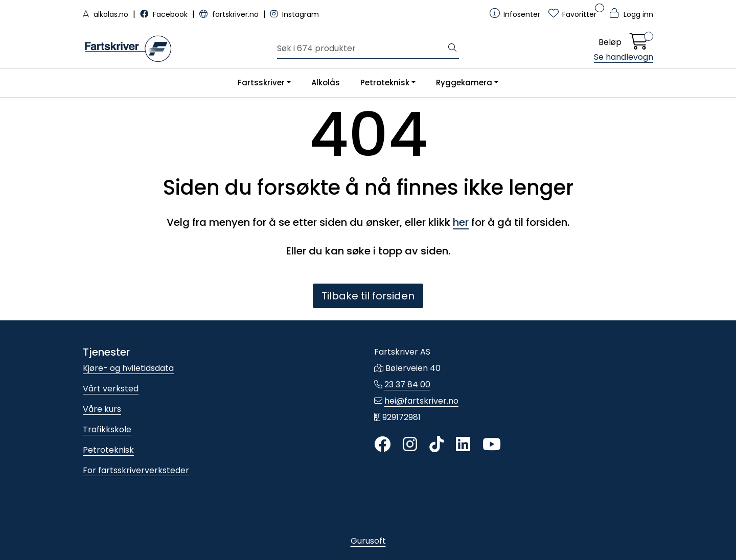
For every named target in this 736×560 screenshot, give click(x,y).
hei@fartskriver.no (421, 401)
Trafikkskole (107, 429)
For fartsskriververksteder (136, 470)
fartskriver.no (230, 14)
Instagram (295, 14)
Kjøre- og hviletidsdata (128, 368)
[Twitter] (382, 445)
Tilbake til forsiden (368, 296)
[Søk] (362, 49)
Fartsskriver (261, 83)
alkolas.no (107, 14)
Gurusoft (368, 541)
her (461, 222)
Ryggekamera (464, 83)
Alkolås (326, 83)
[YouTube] (492, 445)
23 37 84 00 (407, 384)
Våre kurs (102, 409)
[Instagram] (410, 445)
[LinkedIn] (463, 445)
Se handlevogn (624, 57)
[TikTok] (436, 445)
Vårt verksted (111, 389)
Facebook (165, 14)
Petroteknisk (385, 83)
